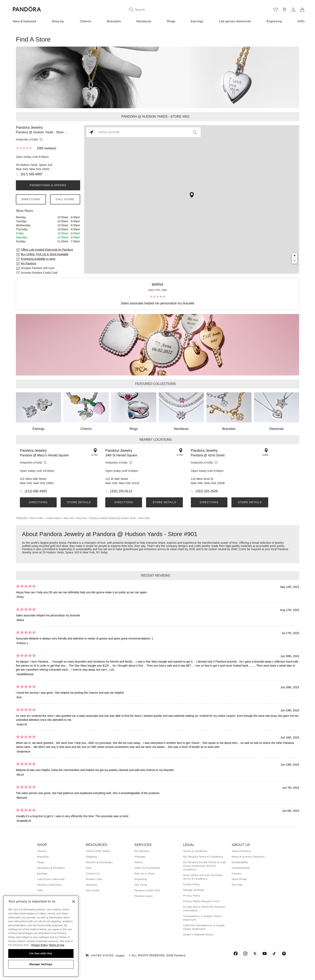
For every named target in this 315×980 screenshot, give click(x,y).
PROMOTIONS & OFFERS (48, 185)
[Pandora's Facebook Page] (236, 953)
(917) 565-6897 (32, 174)
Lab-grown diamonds (235, 21)
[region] (41, 936)
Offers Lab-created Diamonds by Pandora (47, 250)
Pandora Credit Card (147, 890)
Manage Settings (193, 890)
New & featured (25, 21)
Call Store (65, 199)
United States (53, 518)
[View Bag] (302, 10)
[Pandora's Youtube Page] (265, 953)
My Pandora (28, 263)
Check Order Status (98, 851)
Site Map (237, 885)
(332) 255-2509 (207, 491)
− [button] (295, 261)
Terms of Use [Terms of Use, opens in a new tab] (57, 945)
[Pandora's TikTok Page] (274, 953)
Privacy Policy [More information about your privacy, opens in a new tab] (40, 945)
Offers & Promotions (147, 868)
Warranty (92, 885)
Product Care (94, 879)
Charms (85, 21)
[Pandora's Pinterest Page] (284, 953)
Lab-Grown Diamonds (51, 879)
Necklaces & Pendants (51, 868)
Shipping (91, 857)
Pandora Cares (143, 896)
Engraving (274, 21)
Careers (236, 873)
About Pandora (241, 851)
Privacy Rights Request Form (201, 901)
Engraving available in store (38, 259)
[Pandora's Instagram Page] (245, 953)
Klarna (138, 862)
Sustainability (240, 862)
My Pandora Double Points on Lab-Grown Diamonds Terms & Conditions (205, 866)
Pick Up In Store (145, 873)
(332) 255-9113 (121, 491)
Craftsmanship (241, 868)
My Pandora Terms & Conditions (203, 857)
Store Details (79, 502)
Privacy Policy (192, 896)
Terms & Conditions (195, 851)
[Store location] (284, 10)
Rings (171, 21)
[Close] (74, 901)
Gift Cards (141, 885)
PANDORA (22, 518)
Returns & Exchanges (99, 862)
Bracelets (114, 21)
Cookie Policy (191, 884)
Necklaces (144, 21)
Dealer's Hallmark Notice (198, 935)
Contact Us (93, 873)
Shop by (58, 21)
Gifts (301, 21)
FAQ (89, 868)
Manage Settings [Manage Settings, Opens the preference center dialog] (41, 964)
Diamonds (277, 411)
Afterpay (140, 857)
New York (69, 518)
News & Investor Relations (248, 857)
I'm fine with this (41, 953)
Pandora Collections (50, 885)
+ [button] (295, 256)
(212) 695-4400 (36, 491)
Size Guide (93, 890)
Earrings (197, 21)
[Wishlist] (276, 10)
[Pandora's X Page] (255, 953)
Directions (31, 199)
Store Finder (37, 518)
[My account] (293, 10)
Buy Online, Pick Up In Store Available (45, 254)
